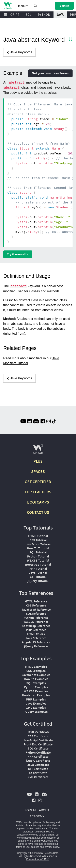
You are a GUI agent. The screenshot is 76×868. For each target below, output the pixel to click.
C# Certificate (38, 773)
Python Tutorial (38, 556)
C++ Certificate (38, 769)
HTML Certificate (38, 732)
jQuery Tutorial (38, 581)
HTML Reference (36, 601)
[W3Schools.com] (38, 451)
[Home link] (8, 5)
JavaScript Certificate (38, 740)
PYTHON (44, 15)
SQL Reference (36, 613)
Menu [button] (23, 6)
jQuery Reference (36, 646)
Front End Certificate (38, 744)
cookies (35, 847)
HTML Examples (36, 667)
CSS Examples (36, 671)
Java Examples (36, 703)
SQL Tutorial (38, 552)
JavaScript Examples (36, 675)
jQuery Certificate (38, 761)
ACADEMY (37, 816)
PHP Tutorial (38, 569)
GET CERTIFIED (38, 482)
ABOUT (44, 810)
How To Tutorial (38, 548)
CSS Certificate (38, 736)
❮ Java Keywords (19, 52)
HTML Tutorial (38, 536)
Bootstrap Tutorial (38, 564)
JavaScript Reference (36, 609)
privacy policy (52, 847)
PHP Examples (36, 699)
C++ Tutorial (38, 577)
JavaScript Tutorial (38, 544)
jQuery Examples (36, 712)
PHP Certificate (38, 756)
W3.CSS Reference (36, 622)
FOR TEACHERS (38, 492)
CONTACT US (38, 512)
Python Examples (36, 687)
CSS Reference (36, 605)
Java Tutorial (38, 573)
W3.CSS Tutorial (38, 560)
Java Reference (36, 638)
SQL (29, 15)
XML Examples (36, 707)
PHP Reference (36, 630)
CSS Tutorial (38, 540)
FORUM (30, 810)
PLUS (38, 461)
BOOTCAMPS (38, 502)
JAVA (60, 15)
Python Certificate (38, 752)
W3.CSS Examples (36, 691)
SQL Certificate (38, 748)
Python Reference (36, 618)
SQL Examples (36, 683)
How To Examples (36, 679)
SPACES (38, 471)
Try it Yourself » (18, 254)
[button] (35, 6)
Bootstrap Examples (36, 695)
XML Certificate (38, 777)
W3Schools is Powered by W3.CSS (41, 858)
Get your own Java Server (50, 73)
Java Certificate (38, 765)
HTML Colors (36, 634)
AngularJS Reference (36, 642)
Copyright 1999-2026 (28, 853)
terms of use (23, 847)
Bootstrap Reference (36, 626)
